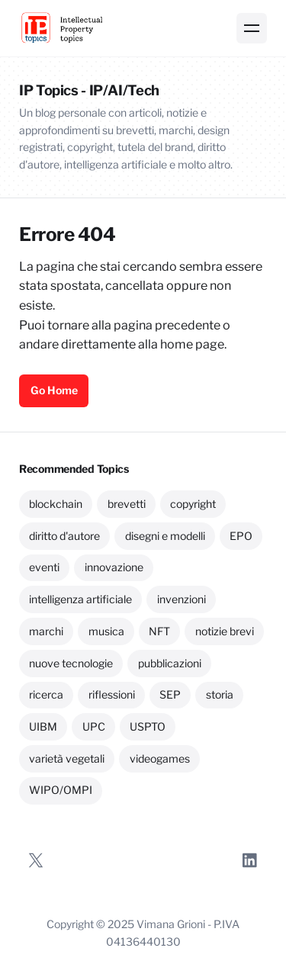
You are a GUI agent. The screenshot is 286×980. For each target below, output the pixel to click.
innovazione (114, 567)
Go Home (54, 390)
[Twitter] (36, 860)
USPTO (148, 726)
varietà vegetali (67, 758)
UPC (94, 726)
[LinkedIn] (250, 860)
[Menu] (252, 28)
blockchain (56, 504)
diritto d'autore (64, 536)
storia (220, 694)
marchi (46, 631)
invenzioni (182, 599)
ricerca (46, 694)
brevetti (127, 504)
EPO (241, 536)
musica (106, 631)
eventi (44, 567)
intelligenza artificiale (80, 599)
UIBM (43, 726)
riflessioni (112, 694)
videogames (160, 758)
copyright (193, 504)
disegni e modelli (165, 536)
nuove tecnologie (71, 663)
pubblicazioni (170, 663)
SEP (170, 694)
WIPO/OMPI (61, 790)
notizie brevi (225, 631)
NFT (159, 631)
